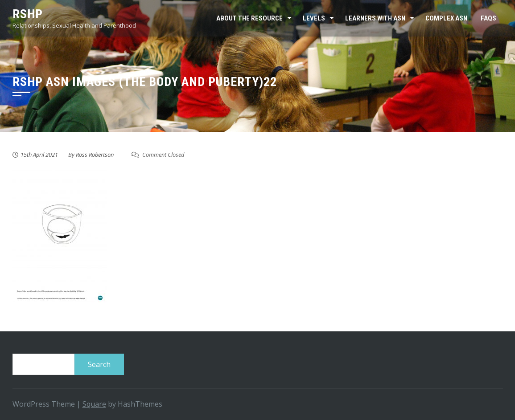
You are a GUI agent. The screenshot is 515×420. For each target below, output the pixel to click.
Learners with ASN (375, 18)
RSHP (28, 14)
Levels (314, 18)
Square (94, 404)
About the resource (249, 18)
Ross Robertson (95, 155)
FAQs (488, 18)
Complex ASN (446, 18)
